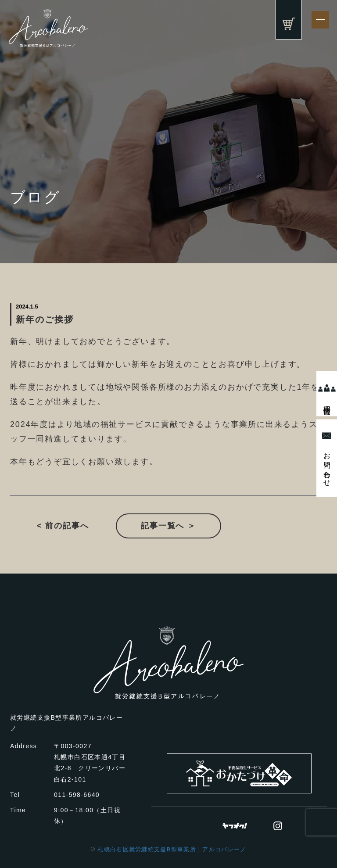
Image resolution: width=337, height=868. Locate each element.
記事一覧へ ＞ (168, 526)
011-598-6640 (77, 795)
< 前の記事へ (63, 526)
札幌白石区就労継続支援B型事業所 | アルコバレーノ (172, 849)
